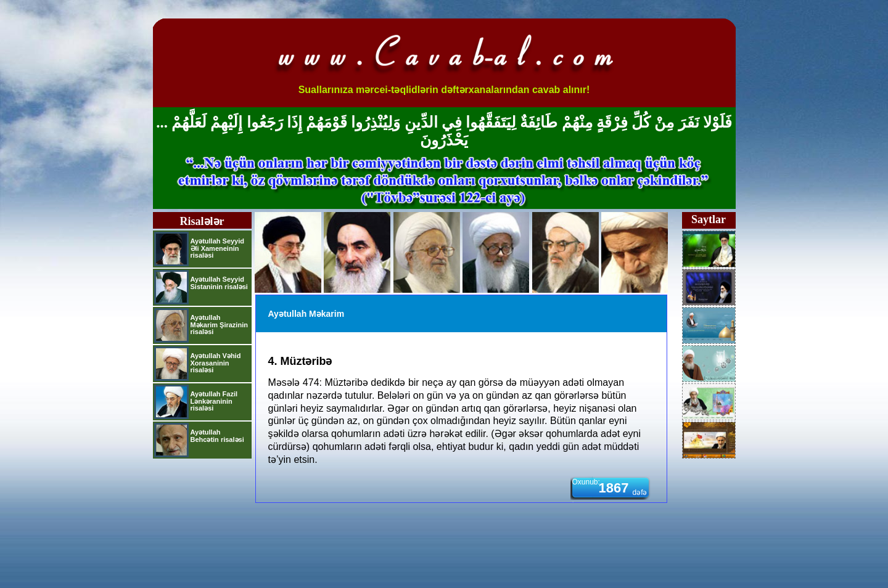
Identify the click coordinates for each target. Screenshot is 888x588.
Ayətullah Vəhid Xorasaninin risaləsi (216, 363)
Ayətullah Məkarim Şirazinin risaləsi (219, 325)
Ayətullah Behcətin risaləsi (217, 436)
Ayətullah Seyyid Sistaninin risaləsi (219, 283)
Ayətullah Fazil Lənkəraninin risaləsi (214, 401)
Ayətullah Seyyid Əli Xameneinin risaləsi (218, 248)
